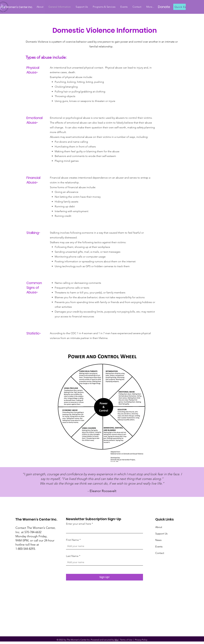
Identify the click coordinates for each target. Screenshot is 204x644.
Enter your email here (79, 524)
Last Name (72, 556)
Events (159, 547)
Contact (160, 553)
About (159, 527)
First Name (72, 540)
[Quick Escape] (185, 7)
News (158, 540)
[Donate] (164, 7)
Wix (116, 640)
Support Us (161, 534)
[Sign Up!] (104, 577)
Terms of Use (126, 640)
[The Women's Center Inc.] (17, 7)
